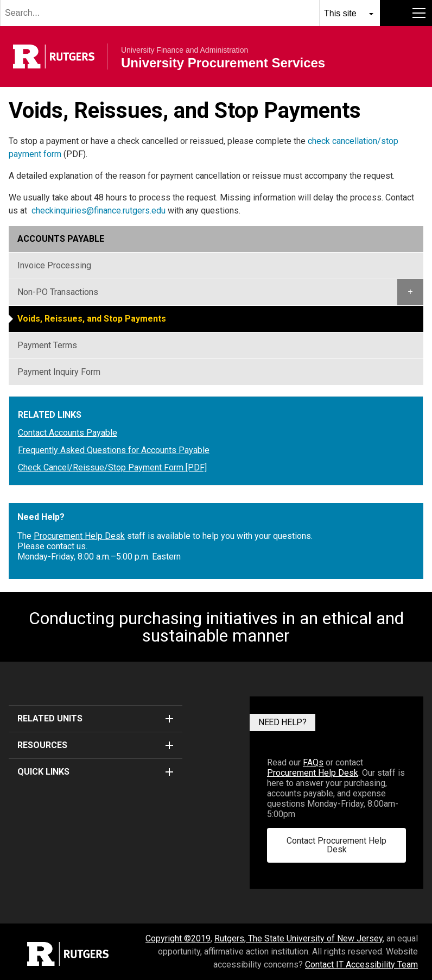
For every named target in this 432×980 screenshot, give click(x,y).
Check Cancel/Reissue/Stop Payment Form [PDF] (112, 468)
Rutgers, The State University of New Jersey (298, 938)
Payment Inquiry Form (59, 372)
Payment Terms (47, 345)
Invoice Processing (54, 265)
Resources (96, 745)
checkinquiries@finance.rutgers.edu (99, 211)
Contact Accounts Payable (68, 433)
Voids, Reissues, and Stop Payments (92, 319)
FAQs (313, 762)
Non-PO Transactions (58, 292)
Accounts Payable (61, 239)
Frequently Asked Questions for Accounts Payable (114, 450)
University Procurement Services (223, 63)
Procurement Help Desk (79, 536)
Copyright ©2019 (178, 938)
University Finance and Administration (185, 50)
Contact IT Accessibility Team (361, 965)
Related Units (96, 718)
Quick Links (96, 772)
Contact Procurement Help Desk (336, 845)
